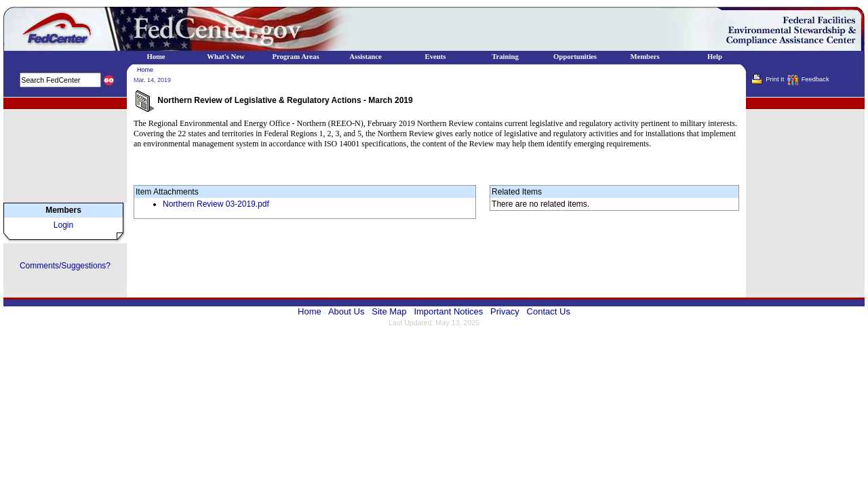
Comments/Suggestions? (65, 266)
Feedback (815, 79)
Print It (775, 79)
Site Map (389, 311)
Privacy (505, 311)
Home (145, 70)
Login (63, 225)
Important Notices (448, 311)
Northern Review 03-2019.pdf (216, 204)
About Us (346, 311)
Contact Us (549, 311)
